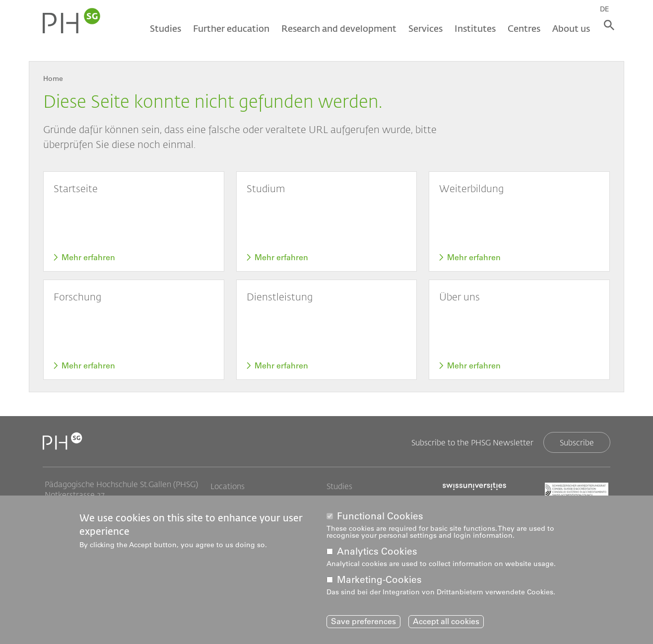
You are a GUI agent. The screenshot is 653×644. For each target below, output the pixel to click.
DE (608, 8)
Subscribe (577, 442)
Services (424, 28)
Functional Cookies (380, 516)
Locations (228, 486)
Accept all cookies (446, 622)
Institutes (473, 28)
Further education (229, 28)
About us (569, 28)
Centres (522, 28)
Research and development (337, 28)
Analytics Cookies (377, 551)
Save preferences (363, 622)
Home (53, 78)
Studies (163, 28)
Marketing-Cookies (379, 580)
